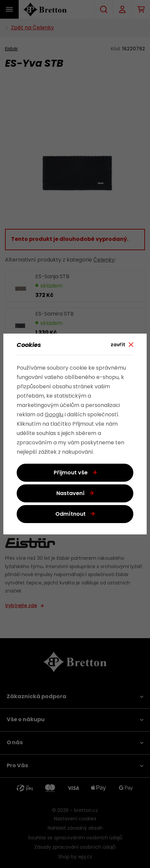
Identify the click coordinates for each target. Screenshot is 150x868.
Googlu (54, 415)
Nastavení (70, 494)
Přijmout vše (71, 473)
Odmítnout (70, 514)
